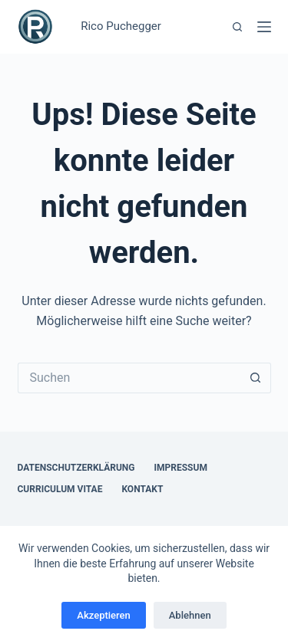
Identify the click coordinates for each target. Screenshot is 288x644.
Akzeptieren (103, 615)
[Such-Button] (256, 378)
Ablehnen (190, 615)
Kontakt (142, 489)
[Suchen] (237, 27)
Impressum (181, 468)
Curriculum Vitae (60, 489)
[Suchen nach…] (129, 378)
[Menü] (264, 27)
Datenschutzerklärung (76, 468)
